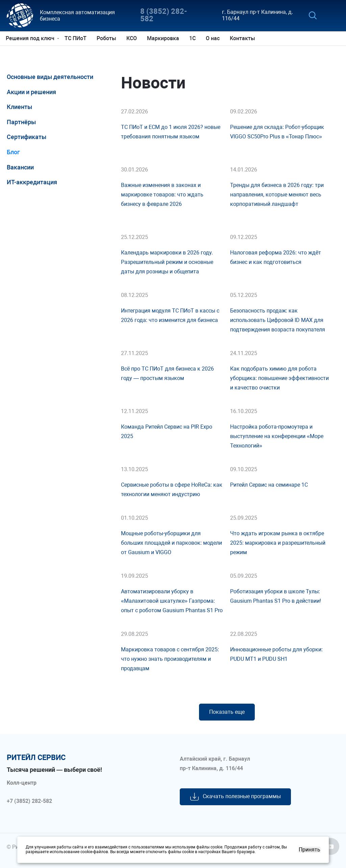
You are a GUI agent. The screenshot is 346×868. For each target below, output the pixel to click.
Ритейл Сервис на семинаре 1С (269, 485)
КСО (133, 38)
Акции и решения (31, 92)
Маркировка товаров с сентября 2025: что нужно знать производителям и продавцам (170, 659)
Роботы (107, 38)
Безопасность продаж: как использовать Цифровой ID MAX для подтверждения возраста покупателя (278, 320)
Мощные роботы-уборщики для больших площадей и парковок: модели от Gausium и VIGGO (171, 543)
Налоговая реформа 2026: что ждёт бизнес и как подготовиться (276, 257)
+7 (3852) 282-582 (29, 801)
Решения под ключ (31, 38)
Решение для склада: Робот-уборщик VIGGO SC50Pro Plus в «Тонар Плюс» (277, 132)
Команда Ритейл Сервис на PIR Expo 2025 (167, 431)
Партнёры (21, 122)
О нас (214, 38)
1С (193, 38)
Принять (310, 850)
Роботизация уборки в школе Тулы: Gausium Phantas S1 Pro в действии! (276, 596)
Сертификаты (27, 137)
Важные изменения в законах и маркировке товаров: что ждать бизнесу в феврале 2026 (162, 195)
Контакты (243, 38)
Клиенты (19, 107)
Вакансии (20, 167)
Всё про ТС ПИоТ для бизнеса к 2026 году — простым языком (167, 373)
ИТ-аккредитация (32, 182)
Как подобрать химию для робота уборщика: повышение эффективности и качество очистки (279, 378)
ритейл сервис (36, 758)
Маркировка (164, 38)
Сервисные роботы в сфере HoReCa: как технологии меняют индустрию (172, 490)
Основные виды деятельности (50, 77)
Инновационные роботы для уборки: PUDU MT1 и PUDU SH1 (276, 654)
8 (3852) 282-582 (164, 15)
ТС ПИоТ (77, 38)
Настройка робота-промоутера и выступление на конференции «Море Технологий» (277, 436)
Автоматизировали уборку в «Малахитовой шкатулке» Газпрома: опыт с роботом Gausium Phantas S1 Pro (172, 601)
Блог (13, 152)
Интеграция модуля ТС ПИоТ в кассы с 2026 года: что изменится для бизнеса (170, 315)
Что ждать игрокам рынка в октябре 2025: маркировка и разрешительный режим (278, 543)
